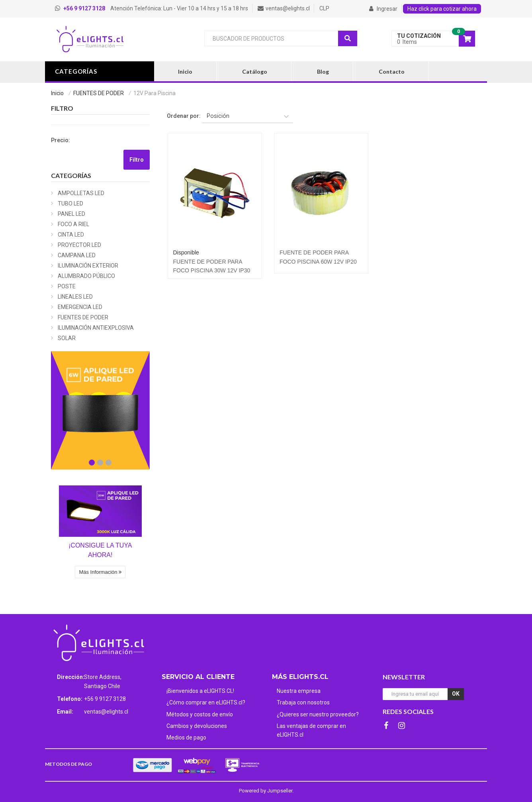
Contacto (392, 71)
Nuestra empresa (299, 691)
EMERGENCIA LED (80, 307)
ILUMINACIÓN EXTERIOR (88, 266)
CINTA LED (71, 235)
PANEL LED (71, 214)
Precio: (61, 140)
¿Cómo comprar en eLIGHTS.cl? (206, 702)
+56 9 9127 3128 (105, 699)
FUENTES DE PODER (99, 93)
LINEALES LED (75, 297)
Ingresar (383, 9)
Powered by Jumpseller (266, 791)
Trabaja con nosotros (303, 702)
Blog (323, 71)
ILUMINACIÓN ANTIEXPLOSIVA (96, 328)
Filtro (137, 160)
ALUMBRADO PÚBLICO (86, 276)
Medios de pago (186, 737)
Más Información (100, 572)
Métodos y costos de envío (200, 714)
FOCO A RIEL (73, 224)
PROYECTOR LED (79, 245)
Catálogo (255, 71)
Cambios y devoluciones (197, 726)
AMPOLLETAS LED (81, 193)
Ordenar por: (184, 116)
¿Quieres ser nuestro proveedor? (318, 714)
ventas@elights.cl (106, 712)
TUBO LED (70, 203)
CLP (324, 8)
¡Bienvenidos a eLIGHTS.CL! (200, 691)
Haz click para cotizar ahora (442, 9)
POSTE (67, 286)
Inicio (185, 71)
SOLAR (67, 338)
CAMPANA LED (77, 255)
